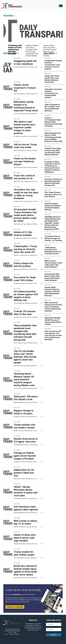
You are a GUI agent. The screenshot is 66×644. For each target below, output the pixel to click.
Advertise (17, 634)
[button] (8, 31)
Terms (10, 633)
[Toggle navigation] (61, 6)
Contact (11, 634)
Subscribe (54, 635)
